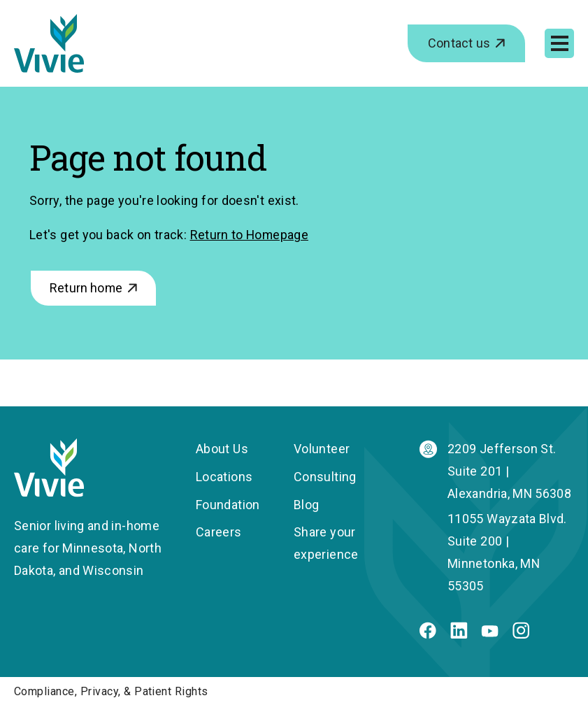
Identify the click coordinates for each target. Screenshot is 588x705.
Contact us (459, 43)
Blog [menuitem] (306, 505)
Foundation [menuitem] (228, 505)
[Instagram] (521, 634)
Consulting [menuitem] (325, 477)
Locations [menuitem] (224, 477)
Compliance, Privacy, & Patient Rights (111, 691)
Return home (86, 288)
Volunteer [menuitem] (322, 449)
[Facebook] (428, 634)
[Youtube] (490, 633)
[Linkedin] (459, 634)
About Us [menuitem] (222, 449)
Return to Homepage (250, 235)
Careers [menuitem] (219, 532)
